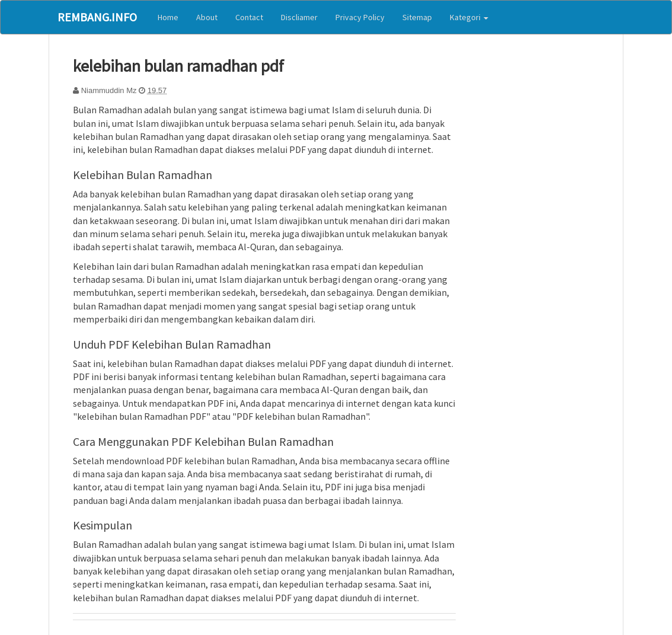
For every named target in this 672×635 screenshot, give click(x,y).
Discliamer (299, 17)
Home (168, 17)
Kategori (469, 17)
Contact (249, 17)
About (207, 17)
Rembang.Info (97, 17)
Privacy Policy (360, 17)
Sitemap (417, 17)
